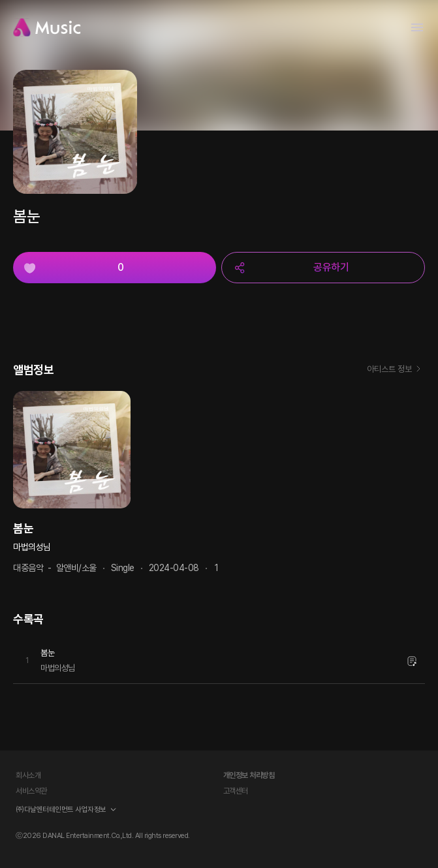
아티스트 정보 (396, 370)
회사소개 (28, 775)
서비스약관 (31, 791)
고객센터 (236, 791)
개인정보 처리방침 (249, 775)
